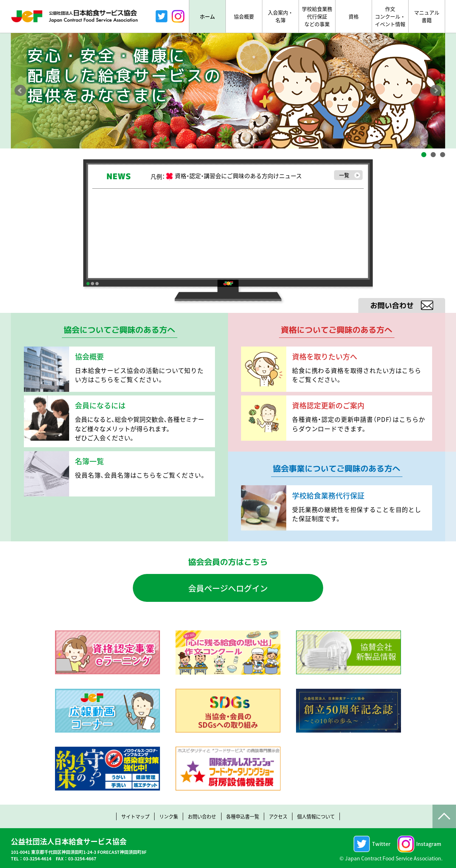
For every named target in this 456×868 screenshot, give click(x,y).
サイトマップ (128, 816)
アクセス (282, 816)
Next (436, 91)
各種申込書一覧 (244, 816)
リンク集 (164, 816)
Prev (20, 91)
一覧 (349, 175)
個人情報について (322, 816)
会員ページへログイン (228, 588)
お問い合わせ (200, 816)
